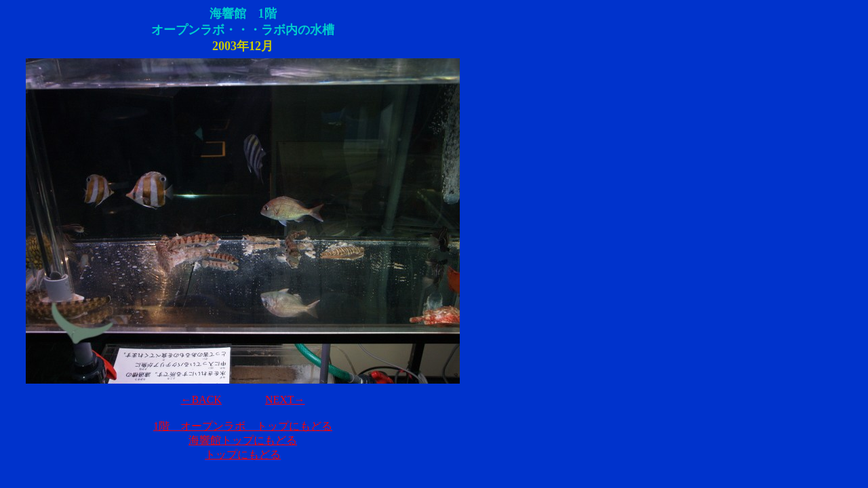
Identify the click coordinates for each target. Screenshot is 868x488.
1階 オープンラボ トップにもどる (243, 426)
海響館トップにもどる (243, 440)
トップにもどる (243, 454)
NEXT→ (285, 400)
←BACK (201, 400)
